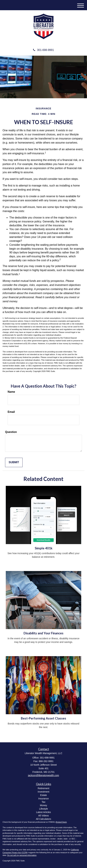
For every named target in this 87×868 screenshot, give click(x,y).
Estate (44, 795)
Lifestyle (43, 809)
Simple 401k (44, 548)
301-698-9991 (43, 50)
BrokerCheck (61, 822)
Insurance (43, 799)
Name (11, 392)
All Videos (43, 816)
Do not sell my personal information (22, 855)
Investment (43, 792)
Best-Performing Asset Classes (43, 718)
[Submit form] (14, 462)
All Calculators (43, 819)
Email (11, 412)
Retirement (43, 788)
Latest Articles (43, 812)
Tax (44, 802)
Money (43, 805)
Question (11, 432)
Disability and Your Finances (43, 633)
